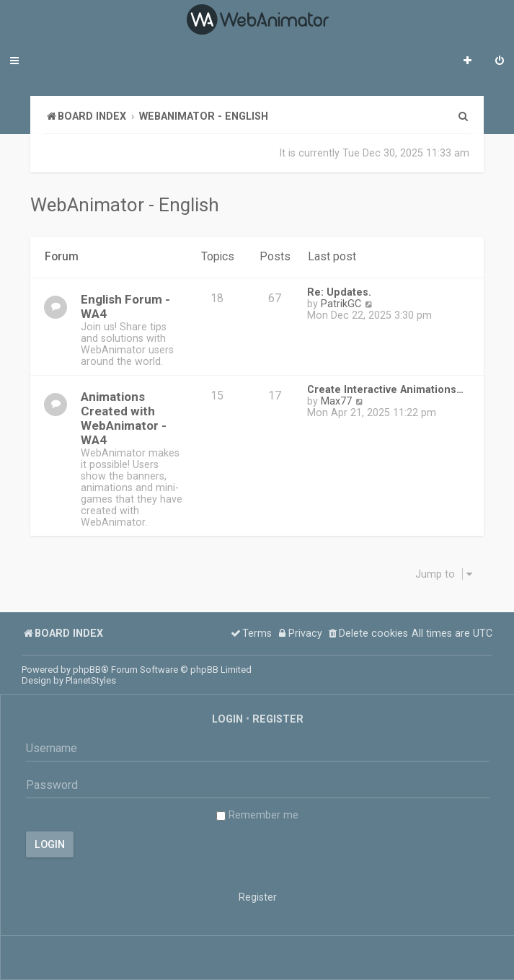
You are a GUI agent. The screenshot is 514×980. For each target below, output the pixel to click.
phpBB (87, 670)
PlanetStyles (91, 680)
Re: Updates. (339, 292)
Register (278, 719)
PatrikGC (341, 304)
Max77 (336, 401)
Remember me (257, 815)
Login (227, 719)
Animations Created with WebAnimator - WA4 (124, 418)
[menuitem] (500, 62)
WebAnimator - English (125, 205)
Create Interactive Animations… (385, 389)
